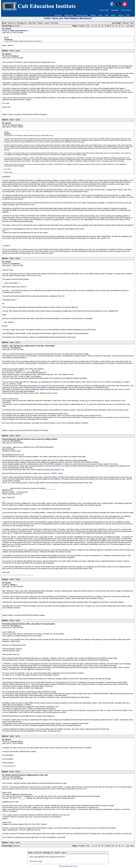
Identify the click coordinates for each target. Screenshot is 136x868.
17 (105, 26)
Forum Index (104, 10)
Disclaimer (115, 10)
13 (93, 26)
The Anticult (15, 348)
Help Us (121, 15)
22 (119, 26)
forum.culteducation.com (46, 62)
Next (132, 23)
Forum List (12, 23)
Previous (125, 23)
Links (107, 15)
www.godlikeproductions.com (13, 455)
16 (102, 26)
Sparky (13, 585)
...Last (127, 26)
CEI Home (58, 15)
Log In (47, 23)
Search (40, 23)
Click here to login (36, 861)
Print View (55, 23)
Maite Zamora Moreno (19, 31)
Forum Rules (126, 10)
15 (99, 26)
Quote (18, 51)
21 (116, 26)
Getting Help (69, 15)
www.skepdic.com (34, 386)
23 (123, 26)
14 (96, 26)
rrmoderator (15, 264)
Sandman (14, 56)
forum (63, 866)
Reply (12, 51)
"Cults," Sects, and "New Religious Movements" (68, 18)
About (100, 15)
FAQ (128, 15)
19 (110, 26)
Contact (93, 15)
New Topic (32, 23)
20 (113, 26)
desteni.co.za (7, 490)
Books (113, 15)
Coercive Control (82, 15)
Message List (22, 23)
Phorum (75, 866)
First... (88, 26)
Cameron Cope (16, 125)
